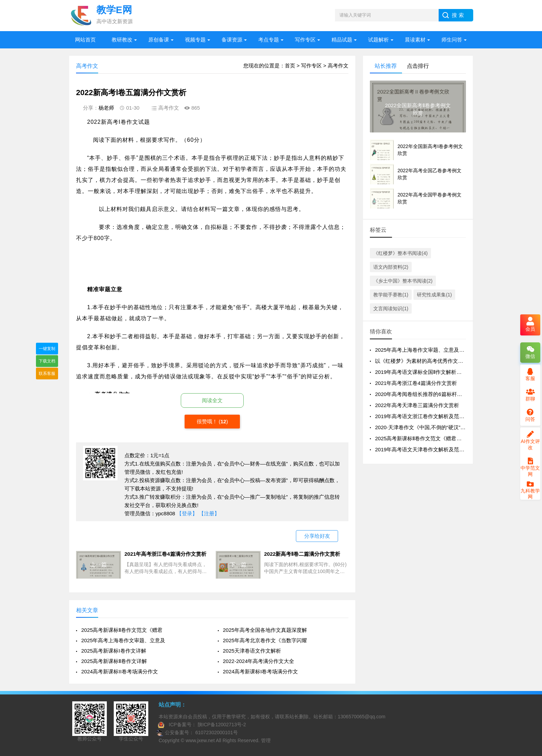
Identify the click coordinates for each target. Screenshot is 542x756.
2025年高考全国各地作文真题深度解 (265, 630)
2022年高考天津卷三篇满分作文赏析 (417, 405)
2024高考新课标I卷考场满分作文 (261, 671)
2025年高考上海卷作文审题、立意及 (123, 640)
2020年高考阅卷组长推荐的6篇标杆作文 (421, 394)
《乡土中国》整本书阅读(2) (403, 281)
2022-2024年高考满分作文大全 (259, 661)
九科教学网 (530, 491)
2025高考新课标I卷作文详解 (114, 651)
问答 (530, 415)
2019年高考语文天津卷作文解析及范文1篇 (424, 449)
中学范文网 (530, 467)
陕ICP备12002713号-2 (221, 725)
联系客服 (47, 374)
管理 (266, 740)
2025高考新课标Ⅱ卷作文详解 (114, 661)
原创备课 (159, 40)
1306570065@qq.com (362, 717)
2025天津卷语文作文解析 (252, 651)
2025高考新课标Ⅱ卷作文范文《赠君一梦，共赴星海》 (436, 438)
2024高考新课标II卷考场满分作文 (120, 671)
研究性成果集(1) (434, 295)
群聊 (530, 395)
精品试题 (342, 40)
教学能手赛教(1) (391, 295)
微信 (530, 352)
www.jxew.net (200, 740)
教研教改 (122, 40)
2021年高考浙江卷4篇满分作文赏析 (416, 383)
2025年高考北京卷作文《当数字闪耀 (265, 640)
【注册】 (209, 513)
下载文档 (47, 361)
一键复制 (47, 349)
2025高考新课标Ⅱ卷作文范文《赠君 (122, 630)
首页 (290, 66)
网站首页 (85, 40)
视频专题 (195, 40)
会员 (530, 325)
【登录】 (187, 513)
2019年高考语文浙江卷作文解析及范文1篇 (424, 416)
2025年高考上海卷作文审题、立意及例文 (422, 350)
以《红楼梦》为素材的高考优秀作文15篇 (422, 361)
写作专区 (305, 40)
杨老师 (106, 108)
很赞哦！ (208, 421)
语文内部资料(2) (391, 267)
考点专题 (269, 40)
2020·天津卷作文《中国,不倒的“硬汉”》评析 (426, 427)
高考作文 (338, 66)
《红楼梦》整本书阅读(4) (400, 253)
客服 (530, 375)
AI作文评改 (530, 441)
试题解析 (379, 40)
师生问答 (452, 40)
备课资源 (232, 40)
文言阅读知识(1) (391, 308)
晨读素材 (415, 40)
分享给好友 (317, 536)
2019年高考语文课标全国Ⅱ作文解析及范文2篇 (428, 372)
